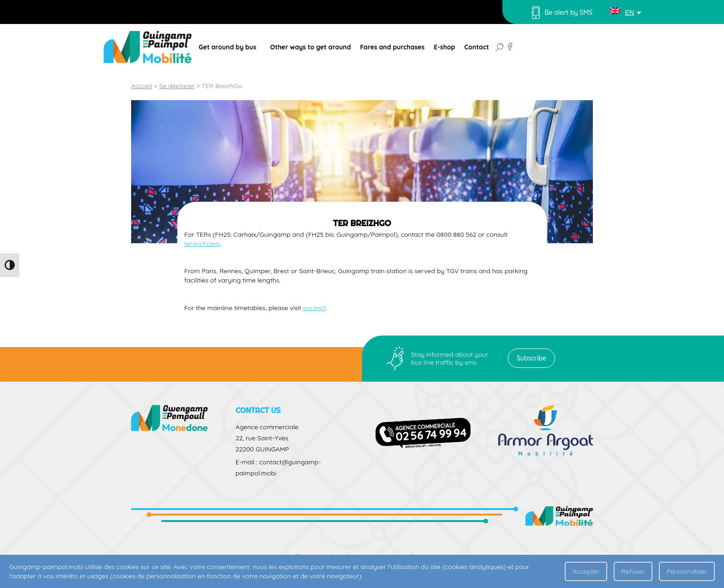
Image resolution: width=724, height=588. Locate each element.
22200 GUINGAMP (262, 449)
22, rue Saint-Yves (262, 438)
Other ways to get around (311, 47)
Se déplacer (177, 86)
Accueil (142, 86)
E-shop (444, 47)
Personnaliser (687, 571)
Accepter (586, 571)
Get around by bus (227, 47)
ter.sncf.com (202, 244)
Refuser (633, 571)
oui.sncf (314, 308)
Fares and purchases (392, 47)
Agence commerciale (267, 427)
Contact (477, 47)
